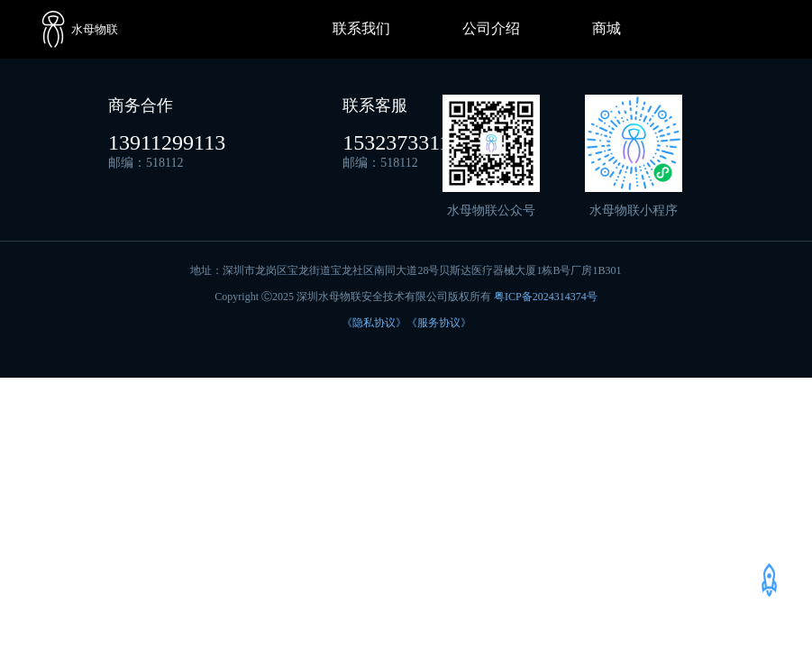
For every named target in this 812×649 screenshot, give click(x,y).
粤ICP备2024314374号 (546, 297)
